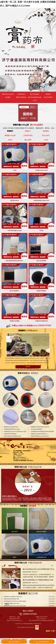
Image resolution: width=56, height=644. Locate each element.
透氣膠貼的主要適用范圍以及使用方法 (40, 427)
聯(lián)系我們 (48, 97)
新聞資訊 (48, 94)
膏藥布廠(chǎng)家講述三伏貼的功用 (13, 597)
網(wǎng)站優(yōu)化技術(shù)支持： (28, 627)
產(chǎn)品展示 (35, 94)
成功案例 (8, 97)
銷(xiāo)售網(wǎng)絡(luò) (35, 99)
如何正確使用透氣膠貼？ (37, 429)
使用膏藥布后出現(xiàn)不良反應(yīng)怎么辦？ (15, 432)
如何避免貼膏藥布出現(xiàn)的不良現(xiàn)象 (15, 606)
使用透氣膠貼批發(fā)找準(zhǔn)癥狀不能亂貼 (15, 601)
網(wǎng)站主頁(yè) (8, 94)
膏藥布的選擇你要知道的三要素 (11, 599)
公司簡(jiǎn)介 (21, 94)
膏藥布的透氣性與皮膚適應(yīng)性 (12, 436)
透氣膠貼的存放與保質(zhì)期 (11, 427)
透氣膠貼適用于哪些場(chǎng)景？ (12, 429)
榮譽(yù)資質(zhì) (21, 97)
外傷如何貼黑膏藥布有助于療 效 (12, 604)
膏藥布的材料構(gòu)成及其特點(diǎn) (40, 436)
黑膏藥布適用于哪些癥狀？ (10, 434)
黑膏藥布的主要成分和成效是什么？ (39, 434)
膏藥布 (48, 631)
